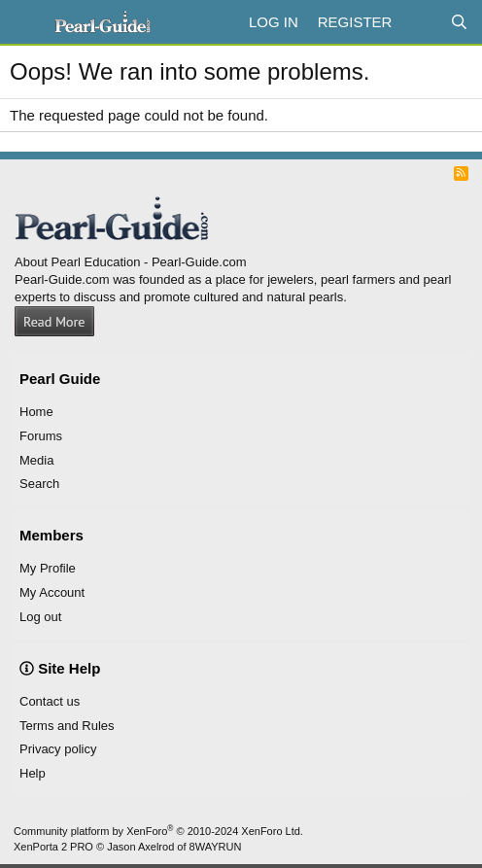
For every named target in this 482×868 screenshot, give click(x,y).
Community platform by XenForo (158, 831)
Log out (40, 617)
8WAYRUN (216, 847)
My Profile (48, 568)
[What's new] (420, 22)
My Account (52, 592)
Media (36, 460)
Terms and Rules (67, 726)
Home (36, 412)
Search (39, 484)
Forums (41, 436)
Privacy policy (58, 749)
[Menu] (27, 22)
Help (33, 773)
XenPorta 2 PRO (53, 847)
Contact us (50, 701)
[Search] (459, 22)
